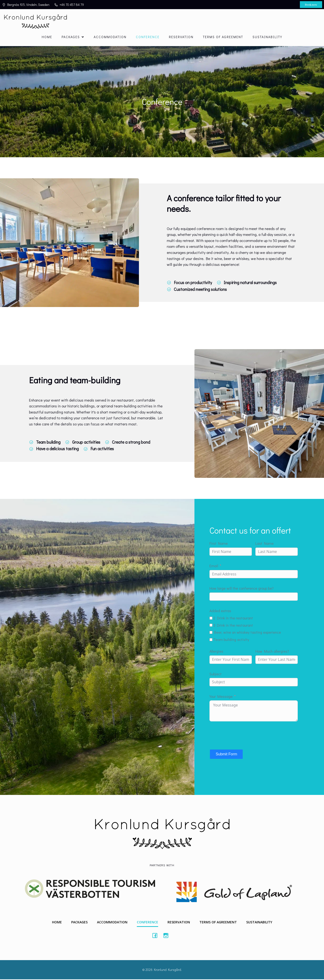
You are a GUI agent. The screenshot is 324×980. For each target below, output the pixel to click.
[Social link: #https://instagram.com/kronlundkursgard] (168, 936)
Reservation (181, 37)
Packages (79, 923)
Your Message (221, 697)
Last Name (264, 544)
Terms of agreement (223, 37)
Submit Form (227, 755)
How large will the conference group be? (242, 589)
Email (214, 566)
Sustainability (267, 37)
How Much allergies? (272, 652)
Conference (148, 37)
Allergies (216, 652)
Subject (216, 675)
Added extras (220, 612)
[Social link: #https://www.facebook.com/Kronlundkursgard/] (157, 936)
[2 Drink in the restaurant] (211, 619)
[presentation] (245, 736)
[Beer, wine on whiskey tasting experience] (211, 633)
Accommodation (110, 37)
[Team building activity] (211, 640)
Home (47, 37)
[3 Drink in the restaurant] (211, 626)
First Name (219, 544)
